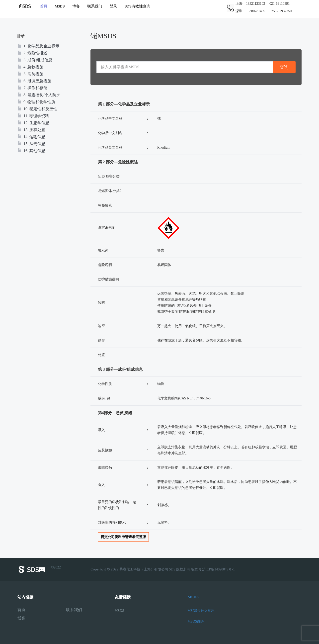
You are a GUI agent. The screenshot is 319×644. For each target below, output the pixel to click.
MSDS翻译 (196, 621)
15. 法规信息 (31, 144)
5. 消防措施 (30, 74)
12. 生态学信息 (33, 123)
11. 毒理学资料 (33, 116)
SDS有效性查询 (137, 6)
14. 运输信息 (31, 137)
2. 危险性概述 (32, 53)
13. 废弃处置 (31, 130)
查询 (284, 67)
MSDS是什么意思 (201, 611)
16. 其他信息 (31, 151)
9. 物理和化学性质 (36, 102)
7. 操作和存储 (32, 88)
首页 (44, 6)
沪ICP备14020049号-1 (218, 569)
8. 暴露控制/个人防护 (39, 95)
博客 (76, 6)
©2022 (39, 569)
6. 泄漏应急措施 (34, 81)
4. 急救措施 (30, 67)
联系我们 (95, 6)
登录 (113, 6)
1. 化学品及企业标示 (38, 46)
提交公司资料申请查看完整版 (123, 537)
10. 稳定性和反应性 (37, 109)
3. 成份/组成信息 (35, 60)
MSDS (60, 6)
